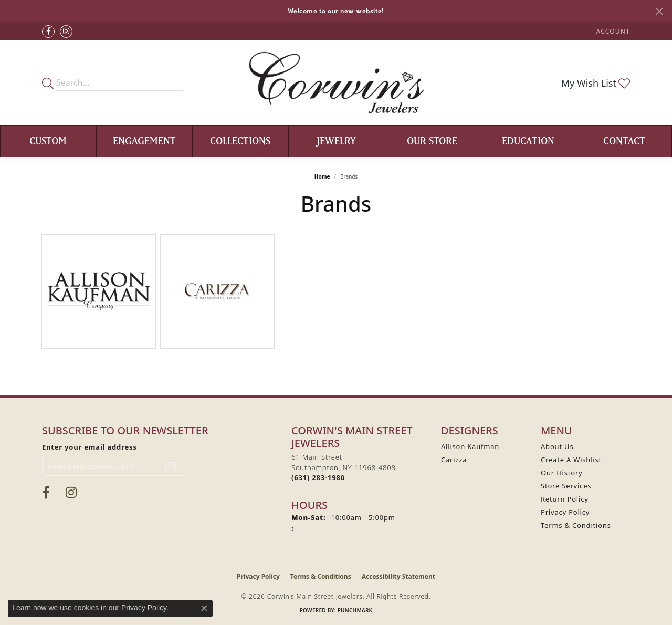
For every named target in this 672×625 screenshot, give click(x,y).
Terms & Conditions (576, 525)
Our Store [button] (432, 141)
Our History (562, 473)
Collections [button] (240, 141)
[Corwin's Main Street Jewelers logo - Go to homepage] (336, 83)
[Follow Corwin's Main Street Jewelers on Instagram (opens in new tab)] (66, 32)
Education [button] (528, 141)
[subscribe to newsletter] (171, 466)
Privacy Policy (565, 512)
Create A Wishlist (571, 460)
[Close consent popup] (204, 608)
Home (322, 176)
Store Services (566, 486)
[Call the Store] (318, 477)
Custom (48, 141)
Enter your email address (90, 447)
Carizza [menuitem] (454, 460)
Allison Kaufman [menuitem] (470, 446)
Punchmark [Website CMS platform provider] (355, 610)
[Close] (659, 11)
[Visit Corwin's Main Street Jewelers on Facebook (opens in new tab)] (48, 32)
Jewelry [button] (336, 141)
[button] (612, 31)
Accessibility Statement (398, 576)
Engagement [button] (144, 141)
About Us (557, 446)
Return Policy (565, 499)
